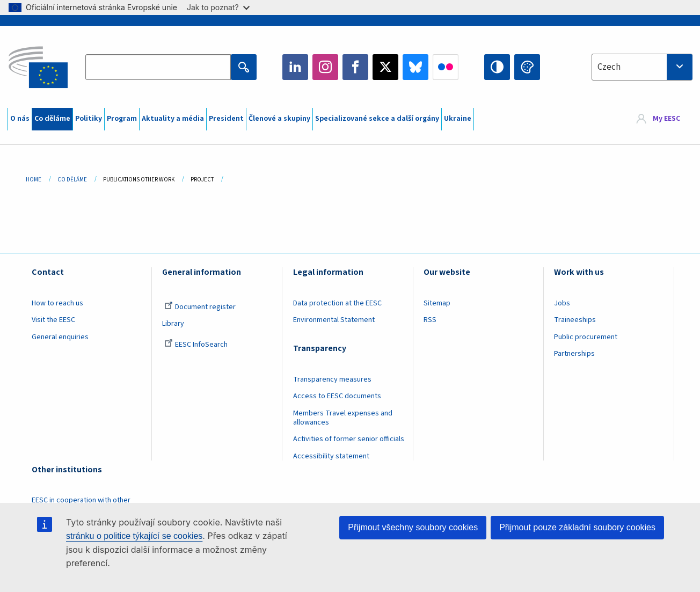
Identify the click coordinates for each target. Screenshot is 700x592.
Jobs (562, 303)
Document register (200, 307)
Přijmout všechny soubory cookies (413, 527)
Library (173, 324)
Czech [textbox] (609, 67)
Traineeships (575, 320)
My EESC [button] (666, 119)
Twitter (385, 67)
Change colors (527, 67)
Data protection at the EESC (337, 303)
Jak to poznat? (218, 7)
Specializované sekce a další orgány (377, 119)
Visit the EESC (53, 320)
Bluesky (415, 67)
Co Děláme (72, 180)
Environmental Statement (334, 320)
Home (34, 180)
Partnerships (574, 354)
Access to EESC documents (337, 396)
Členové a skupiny (279, 119)
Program (122, 119)
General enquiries (60, 337)
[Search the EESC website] (158, 67)
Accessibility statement (331, 456)
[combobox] (642, 67)
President (226, 119)
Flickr (446, 67)
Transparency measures (332, 379)
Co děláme (52, 119)
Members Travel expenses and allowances (343, 418)
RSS (430, 320)
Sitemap (437, 303)
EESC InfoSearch (196, 345)
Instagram (325, 67)
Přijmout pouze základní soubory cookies (577, 527)
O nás (20, 119)
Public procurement (586, 337)
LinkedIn (295, 67)
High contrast (497, 67)
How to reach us (57, 303)
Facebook (355, 67)
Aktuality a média (173, 119)
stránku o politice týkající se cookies (134, 536)
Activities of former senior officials (349, 439)
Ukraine (458, 119)
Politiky (89, 119)
